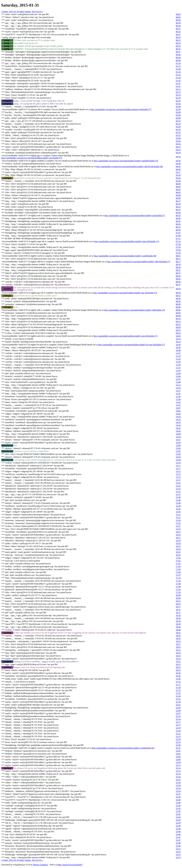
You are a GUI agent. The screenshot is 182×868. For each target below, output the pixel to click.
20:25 (178, 670)
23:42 (178, 806)
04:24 (178, 153)
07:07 (178, 233)
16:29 (178, 541)
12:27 (178, 391)
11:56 (178, 371)
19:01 (178, 647)
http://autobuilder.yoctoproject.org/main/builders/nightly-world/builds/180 (125, 256)
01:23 (178, 72)
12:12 (178, 385)
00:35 (178, 46)
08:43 (178, 279)
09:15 (178, 322)
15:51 (178, 515)
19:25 (178, 656)
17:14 (178, 578)
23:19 (178, 774)
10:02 (178, 336)
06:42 (178, 221)
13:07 (178, 405)
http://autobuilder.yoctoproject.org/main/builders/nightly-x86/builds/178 (135, 310)
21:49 (178, 696)
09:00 (178, 310)
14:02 (178, 411)
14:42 (178, 431)
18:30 (178, 618)
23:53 (178, 852)
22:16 (178, 719)
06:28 (178, 213)
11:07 (178, 353)
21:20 (178, 687)
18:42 (178, 633)
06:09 (178, 198)
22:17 (178, 722)
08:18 (178, 264)
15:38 (178, 497)
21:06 (178, 679)
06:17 (178, 201)
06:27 (178, 210)
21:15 (178, 682)
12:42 (178, 402)
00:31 (178, 35)
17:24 (178, 581)
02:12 (178, 89)
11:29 (178, 359)
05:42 (178, 178)
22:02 (178, 708)
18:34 (178, 621)
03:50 (178, 141)
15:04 (178, 460)
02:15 (178, 92)
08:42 (178, 276)
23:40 (178, 800)
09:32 (178, 330)
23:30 (178, 783)
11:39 (178, 365)
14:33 (178, 420)
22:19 (178, 728)
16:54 (178, 549)
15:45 (178, 509)
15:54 (178, 520)
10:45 (178, 348)
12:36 (178, 396)
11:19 (178, 356)
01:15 (178, 66)
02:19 (178, 95)
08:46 (178, 282)
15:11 (178, 466)
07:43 (178, 247)
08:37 (178, 273)
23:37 (178, 794)
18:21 (178, 610)
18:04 (178, 598)
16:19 (178, 535)
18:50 (178, 638)
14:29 (178, 417)
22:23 (178, 736)
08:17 (178, 262)
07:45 (178, 253)
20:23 (178, 667)
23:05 (178, 757)
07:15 (178, 241)
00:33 (178, 37)
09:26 (178, 327)
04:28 (178, 161)
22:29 (178, 739)
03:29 (178, 130)
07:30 (178, 244)
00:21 (178, 29)
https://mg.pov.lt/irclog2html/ (70, 865)
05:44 (178, 181)
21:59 (178, 702)
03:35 (178, 135)
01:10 (178, 63)
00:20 (178, 26)
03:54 (178, 144)
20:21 (178, 664)
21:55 (178, 699)
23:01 (178, 751)
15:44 (178, 506)
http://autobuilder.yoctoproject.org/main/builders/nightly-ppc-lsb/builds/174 (125, 293)
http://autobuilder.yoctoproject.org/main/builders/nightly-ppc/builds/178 (32, 158)
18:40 (178, 627)
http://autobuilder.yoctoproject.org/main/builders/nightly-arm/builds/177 (135, 215)
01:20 (178, 69)
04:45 (178, 167)
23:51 (178, 849)
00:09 (178, 20)
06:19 (178, 204)
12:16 (178, 388)
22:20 (178, 731)
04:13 (178, 147)
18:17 (178, 607)
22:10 (178, 716)
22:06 (178, 711)
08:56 (178, 299)
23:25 (178, 780)
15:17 (178, 480)
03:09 (178, 118)
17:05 (178, 564)
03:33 (178, 132)
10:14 (178, 339)
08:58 (178, 301)
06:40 (178, 218)
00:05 (178, 14)
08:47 (178, 285)
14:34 (178, 422)
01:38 (178, 78)
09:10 (178, 319)
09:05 (178, 313)
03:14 (178, 124)
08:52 (178, 296)
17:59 (178, 592)
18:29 (178, 615)
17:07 (178, 575)
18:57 (178, 644)
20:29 (178, 673)
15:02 (178, 454)
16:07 (178, 532)
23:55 (178, 857)
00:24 (178, 32)
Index (22, 12)
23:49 (178, 843)
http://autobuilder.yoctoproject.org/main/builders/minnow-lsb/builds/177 (121, 109)
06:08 (178, 195)
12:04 (178, 373)
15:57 (178, 526)
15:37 (178, 494)
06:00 (178, 184)
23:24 (178, 777)
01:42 (178, 81)
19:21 (178, 650)
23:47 (178, 837)
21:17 (178, 685)
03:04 (178, 115)
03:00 (178, 112)
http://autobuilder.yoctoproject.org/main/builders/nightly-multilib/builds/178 (126, 161)
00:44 (178, 58)
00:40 (178, 55)
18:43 (178, 636)
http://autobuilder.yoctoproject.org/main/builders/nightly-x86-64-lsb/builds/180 (129, 167)
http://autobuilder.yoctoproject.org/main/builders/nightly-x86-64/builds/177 (139, 262)
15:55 (178, 523)
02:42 (178, 101)
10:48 (178, 350)
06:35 (178, 215)
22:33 (178, 742)
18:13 (178, 601)
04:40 (178, 164)
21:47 (178, 693)
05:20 (178, 175)
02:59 (178, 109)
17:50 (178, 590)
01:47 (178, 83)
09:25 (178, 324)
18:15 (178, 604)
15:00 (178, 445)
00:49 (178, 60)
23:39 (178, 797)
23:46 (178, 826)
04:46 (178, 169)
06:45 (178, 224)
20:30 (178, 676)
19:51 (178, 662)
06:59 (178, 230)
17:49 (178, 587)
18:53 (178, 641)
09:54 (178, 333)
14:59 (178, 443)
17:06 (178, 572)
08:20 (178, 267)
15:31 (178, 492)
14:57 (178, 440)
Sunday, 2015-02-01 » (34, 12)
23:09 (178, 762)
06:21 (178, 207)
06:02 (178, 187)
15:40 (178, 500)
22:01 (178, 705)
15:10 (178, 463)
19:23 (178, 653)
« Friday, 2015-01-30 (10, 12)
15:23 (178, 489)
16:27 (178, 538)
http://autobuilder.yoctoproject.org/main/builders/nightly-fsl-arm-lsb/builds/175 (132, 345)
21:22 (178, 690)
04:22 (178, 150)
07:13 (178, 239)
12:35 (178, 394)
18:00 (178, 595)
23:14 (178, 768)
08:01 (178, 256)
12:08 (178, 382)
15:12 (178, 471)
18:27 (178, 613)
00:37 (178, 52)
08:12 (178, 259)
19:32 (178, 659)
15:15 (178, 474)
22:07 (178, 713)
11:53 (178, 368)
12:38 (178, 399)
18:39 (178, 624)
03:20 (178, 127)
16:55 (178, 552)
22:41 (178, 748)
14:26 (178, 414)
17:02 (178, 558)
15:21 (178, 483)
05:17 (178, 172)
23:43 (178, 817)
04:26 (178, 157)
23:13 (178, 765)
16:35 (178, 546)
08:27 (178, 270)
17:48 (178, 584)
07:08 (178, 236)
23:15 (178, 771)
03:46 (178, 138)
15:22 (178, 486)
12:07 (178, 379)
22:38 (178, 745)
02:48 (178, 107)
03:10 (178, 121)
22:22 (178, 734)
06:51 (178, 227)
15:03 (178, 457)
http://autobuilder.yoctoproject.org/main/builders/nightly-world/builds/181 (123, 748)
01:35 (178, 75)
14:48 (178, 434)
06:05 (178, 190)
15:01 (178, 451)
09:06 (178, 316)
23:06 (178, 759)
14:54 (178, 437)
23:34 (178, 788)
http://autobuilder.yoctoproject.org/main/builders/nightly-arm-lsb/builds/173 (126, 336)
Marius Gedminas (40, 865)
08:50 (178, 289)
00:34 (178, 43)
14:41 (178, 428)
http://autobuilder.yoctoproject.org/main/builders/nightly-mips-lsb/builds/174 (127, 241)
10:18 (178, 345)
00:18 (178, 23)
